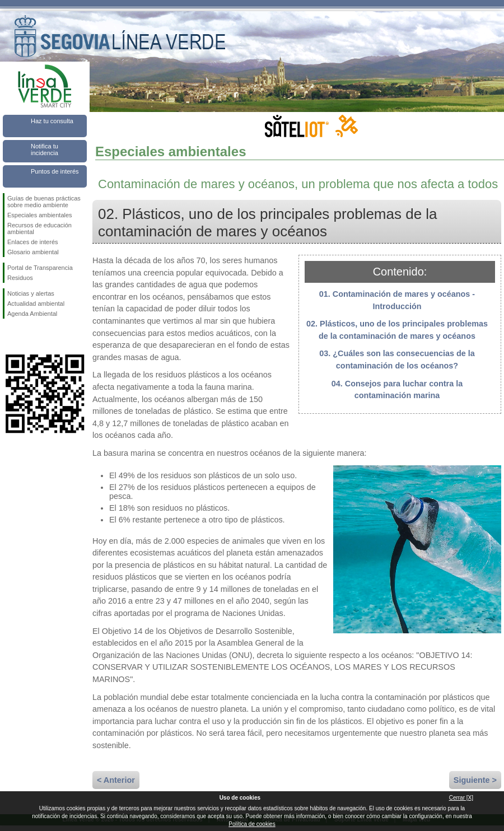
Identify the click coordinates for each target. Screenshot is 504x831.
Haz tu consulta (52, 121)
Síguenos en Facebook (10, 337)
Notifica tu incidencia (45, 150)
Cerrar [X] (461, 798)
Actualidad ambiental (36, 304)
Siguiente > (475, 780)
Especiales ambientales (40, 215)
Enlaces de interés (33, 242)
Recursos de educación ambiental (39, 228)
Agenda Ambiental (32, 314)
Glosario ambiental (33, 252)
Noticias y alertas (31, 293)
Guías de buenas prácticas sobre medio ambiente (44, 202)
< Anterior (116, 780)
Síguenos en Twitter (28, 337)
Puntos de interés (55, 171)
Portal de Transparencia (40, 268)
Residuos (20, 278)
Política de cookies (252, 824)
